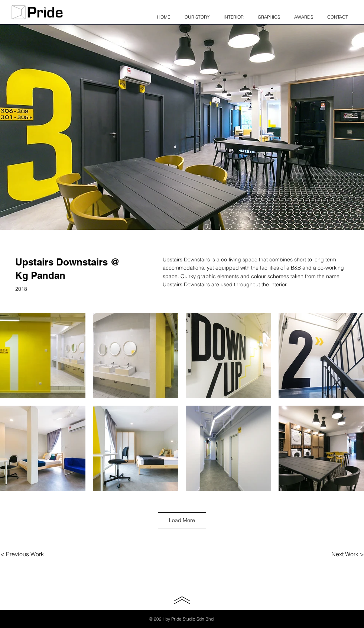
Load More (182, 520)
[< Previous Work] (22, 554)
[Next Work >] (348, 554)
